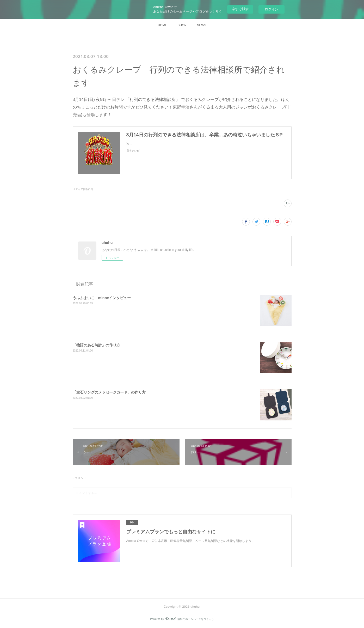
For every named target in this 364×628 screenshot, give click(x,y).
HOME (162, 25)
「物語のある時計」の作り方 (96, 345)
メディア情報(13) (83, 189)
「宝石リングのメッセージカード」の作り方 (109, 392)
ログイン (272, 9)
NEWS (202, 25)
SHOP (182, 25)
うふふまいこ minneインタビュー (102, 298)
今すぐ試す (240, 9)
